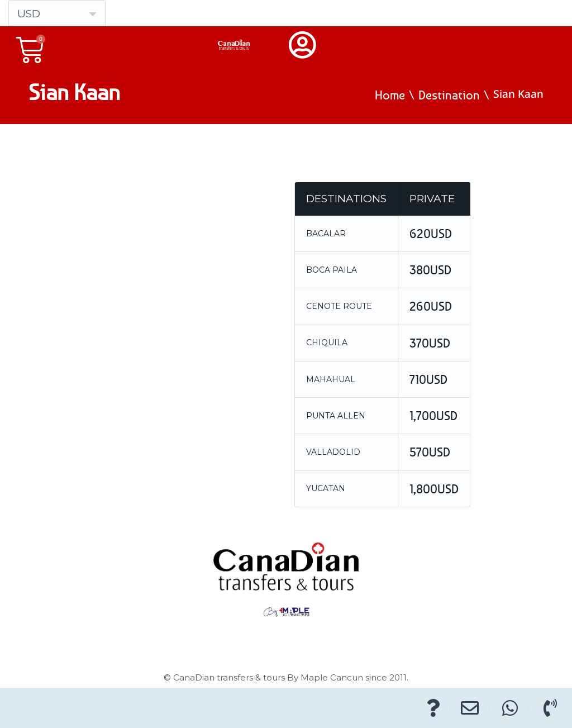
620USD (431, 234)
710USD (428, 379)
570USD (430, 452)
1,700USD (433, 416)
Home (390, 95)
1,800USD (434, 489)
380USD (430, 270)
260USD (431, 306)
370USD (430, 343)
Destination (449, 95)
